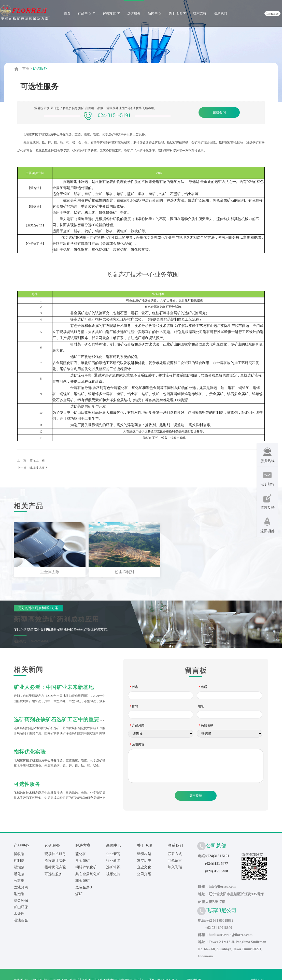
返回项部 (267, 525)
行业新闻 (113, 860)
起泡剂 (19, 866)
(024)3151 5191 (218, 855)
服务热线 (267, 455)
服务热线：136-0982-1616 (31, 640)
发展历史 (144, 860)
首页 (67, 13)
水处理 (19, 913)
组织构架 (144, 853)
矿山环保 (21, 906)
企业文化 (144, 866)
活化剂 (19, 873)
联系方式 (175, 853)
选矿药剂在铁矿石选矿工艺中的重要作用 (62, 718)
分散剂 (19, 880)
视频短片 (113, 873)
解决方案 (111, 13)
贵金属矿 (82, 860)
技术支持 (200, 13)
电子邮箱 (267, 478)
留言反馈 (267, 502)
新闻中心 (154, 13)
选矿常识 (113, 866)
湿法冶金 (21, 919)
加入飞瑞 (175, 866)
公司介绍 (144, 873)
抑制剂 (19, 860)
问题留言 (175, 860)
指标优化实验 (30, 751)
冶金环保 (21, 899)
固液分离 (21, 886)
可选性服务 (27, 783)
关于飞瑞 (177, 13)
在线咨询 (219, 112)
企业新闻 (113, 853)
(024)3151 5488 (217, 870)
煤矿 (79, 893)
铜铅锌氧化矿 (86, 866)
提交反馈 (196, 795)
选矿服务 (134, 13)
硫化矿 (81, 853)
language (272, 13)
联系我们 (220, 13)
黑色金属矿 (84, 886)
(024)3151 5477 (217, 863)
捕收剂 (19, 853)
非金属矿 (82, 880)
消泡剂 (19, 893)
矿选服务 (40, 69)
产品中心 (87, 13)
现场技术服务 (39, 468)
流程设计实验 (55, 860)
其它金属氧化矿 (88, 873)
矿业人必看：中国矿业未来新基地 (54, 686)
